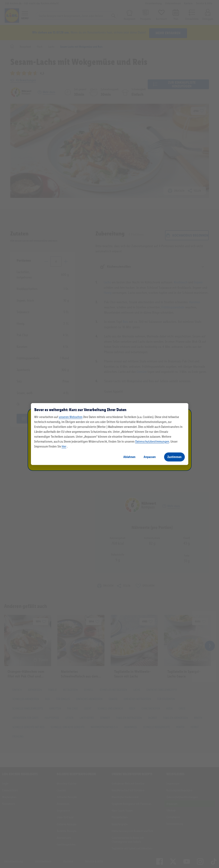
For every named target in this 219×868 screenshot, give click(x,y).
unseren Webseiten (71, 417)
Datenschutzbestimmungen (152, 441)
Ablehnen (129, 457)
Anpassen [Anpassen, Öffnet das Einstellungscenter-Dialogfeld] (150, 457)
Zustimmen (174, 457)
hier (64, 446)
